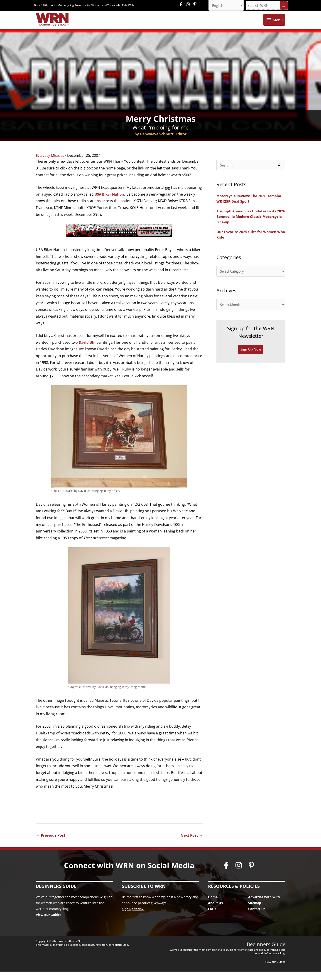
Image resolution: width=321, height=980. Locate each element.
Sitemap (255, 911)
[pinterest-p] (195, 5)
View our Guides (49, 923)
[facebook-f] (182, 5)
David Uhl (88, 351)
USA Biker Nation (110, 202)
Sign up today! (133, 917)
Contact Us (257, 917)
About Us (215, 911)
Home (213, 905)
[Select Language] (225, 6)
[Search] (284, 6)
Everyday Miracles (51, 164)
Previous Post (51, 844)
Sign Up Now (251, 360)
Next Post (192, 844)
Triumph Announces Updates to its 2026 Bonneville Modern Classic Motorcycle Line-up (248, 225)
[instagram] (189, 5)
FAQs (212, 917)
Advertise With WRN (264, 905)
